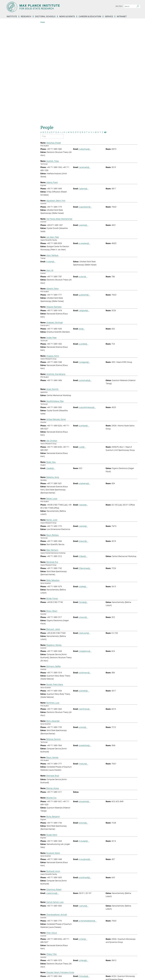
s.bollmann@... (85, 575)
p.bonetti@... (84, 593)
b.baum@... (83, 443)
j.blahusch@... (85, 535)
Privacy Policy (77, 972)
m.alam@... (51, 164)
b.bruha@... (83, 725)
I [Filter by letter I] (60, 35)
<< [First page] (80, 909)
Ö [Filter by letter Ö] (76, 35)
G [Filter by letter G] (56, 35)
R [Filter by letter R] (82, 35)
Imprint (66, 972)
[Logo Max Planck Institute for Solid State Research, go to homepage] (50, 7)
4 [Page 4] (91, 909)
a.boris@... (83, 629)
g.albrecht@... (84, 197)
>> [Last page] (98, 909)
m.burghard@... (85, 761)
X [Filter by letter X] (98, 35)
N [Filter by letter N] (71, 35)
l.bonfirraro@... (85, 611)
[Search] (138, 6)
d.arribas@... (84, 328)
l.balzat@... (83, 407)
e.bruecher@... (85, 704)
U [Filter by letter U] (89, 35)
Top (135, 931)
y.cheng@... (83, 863)
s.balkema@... (85, 386)
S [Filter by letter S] (85, 35)
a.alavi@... (83, 179)
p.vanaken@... (85, 145)
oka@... (82, 231)
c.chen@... (83, 841)
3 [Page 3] (89, 909)
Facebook (13, 957)
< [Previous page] (83, 909)
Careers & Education (90, 16)
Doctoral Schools (45, 16)
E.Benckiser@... (85, 470)
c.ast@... (82, 349)
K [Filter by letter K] (64, 35)
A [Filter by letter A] (41, 35)
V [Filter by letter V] (91, 35)
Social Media (14, 941)
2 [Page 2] (87, 909)
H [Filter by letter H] (58, 35)
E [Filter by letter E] (52, 35)
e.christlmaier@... (86, 900)
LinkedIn (13, 949)
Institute (12, 16)
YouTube (13, 953)
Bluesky (13, 945)
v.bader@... (51, 370)
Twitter (12, 960)
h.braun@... (83, 666)
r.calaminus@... (52, 795)
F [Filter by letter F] (54, 35)
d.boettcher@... (85, 648)
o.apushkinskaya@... (87, 310)
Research (26, 16)
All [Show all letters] (105, 35)
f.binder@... (83, 504)
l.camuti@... (84, 808)
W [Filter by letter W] (96, 35)
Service (109, 16)
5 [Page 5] (93, 909)
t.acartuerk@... (85, 69)
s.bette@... (83, 489)
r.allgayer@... (84, 213)
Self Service (106, 941)
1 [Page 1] (85, 909)
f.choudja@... (84, 878)
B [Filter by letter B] (43, 35)
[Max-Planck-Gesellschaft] (11, 972)
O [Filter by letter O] (73, 35)
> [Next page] (95, 909)
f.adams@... (84, 91)
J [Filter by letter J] (62, 35)
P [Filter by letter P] (78, 35)
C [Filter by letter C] (45, 35)
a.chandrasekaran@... (88, 823)
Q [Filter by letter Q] (80, 35)
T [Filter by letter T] (87, 35)
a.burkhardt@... (85, 780)
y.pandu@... (84, 127)
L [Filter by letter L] (66, 35)
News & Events (67, 16)
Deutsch (119, 6)
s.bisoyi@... (83, 519)
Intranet (122, 16)
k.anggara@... (84, 264)
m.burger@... (84, 743)
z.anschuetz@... (85, 283)
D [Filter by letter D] (48, 35)
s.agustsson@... (85, 109)
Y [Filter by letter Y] (100, 35)
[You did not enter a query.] (129, 6)
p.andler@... (84, 246)
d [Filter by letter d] (50, 35)
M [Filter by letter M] (69, 35)
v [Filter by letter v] (93, 35)
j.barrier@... (83, 428)
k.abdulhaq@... (85, 51)
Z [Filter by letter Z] (102, 35)
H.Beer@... (83, 459)
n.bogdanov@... (85, 553)
